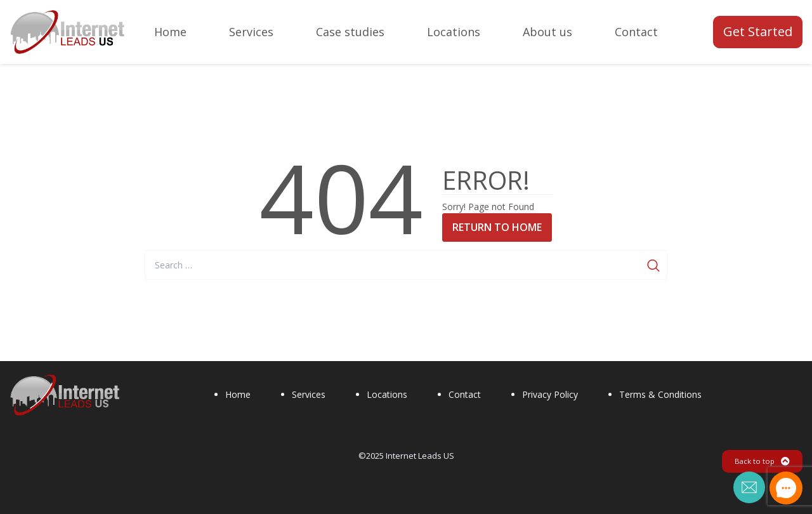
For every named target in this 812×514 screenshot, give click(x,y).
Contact (465, 394)
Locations (387, 394)
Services (309, 394)
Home (238, 394)
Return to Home (497, 227)
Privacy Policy (550, 394)
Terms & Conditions (660, 394)
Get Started (758, 31)
